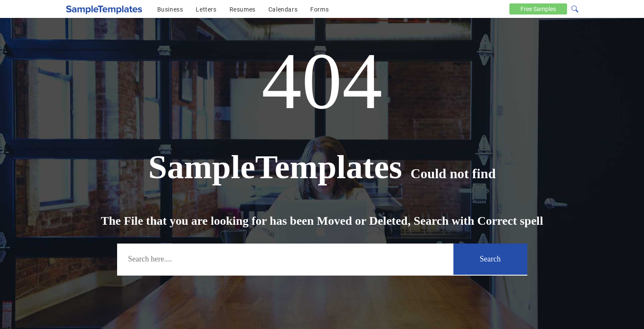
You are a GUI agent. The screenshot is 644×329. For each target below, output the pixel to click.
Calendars (283, 9)
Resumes (243, 9)
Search (490, 259)
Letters (206, 9)
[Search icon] (574, 8)
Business (170, 9)
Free (538, 9)
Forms (319, 9)
